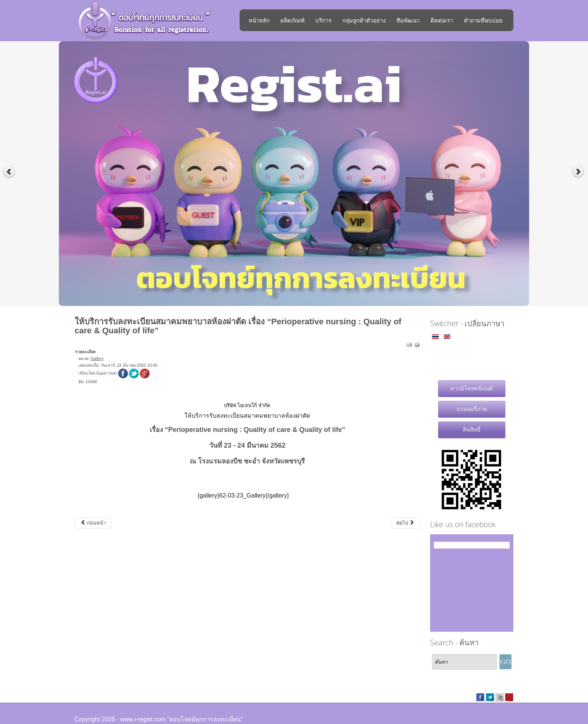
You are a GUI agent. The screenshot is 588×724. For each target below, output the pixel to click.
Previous (9, 172)
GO (505, 662)
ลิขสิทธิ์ (472, 429)
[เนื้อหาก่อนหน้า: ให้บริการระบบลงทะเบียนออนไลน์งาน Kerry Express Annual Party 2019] (93, 523)
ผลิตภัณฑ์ (292, 20)
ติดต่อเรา (442, 20)
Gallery (97, 358)
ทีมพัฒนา (408, 20)
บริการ (323, 20)
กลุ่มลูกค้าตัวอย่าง (364, 20)
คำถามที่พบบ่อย (483, 20)
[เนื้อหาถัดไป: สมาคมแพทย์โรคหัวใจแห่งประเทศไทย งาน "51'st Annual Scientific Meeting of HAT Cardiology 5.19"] (406, 523)
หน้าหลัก (259, 20)
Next (579, 172)
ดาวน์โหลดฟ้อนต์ (472, 388)
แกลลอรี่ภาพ (472, 409)
